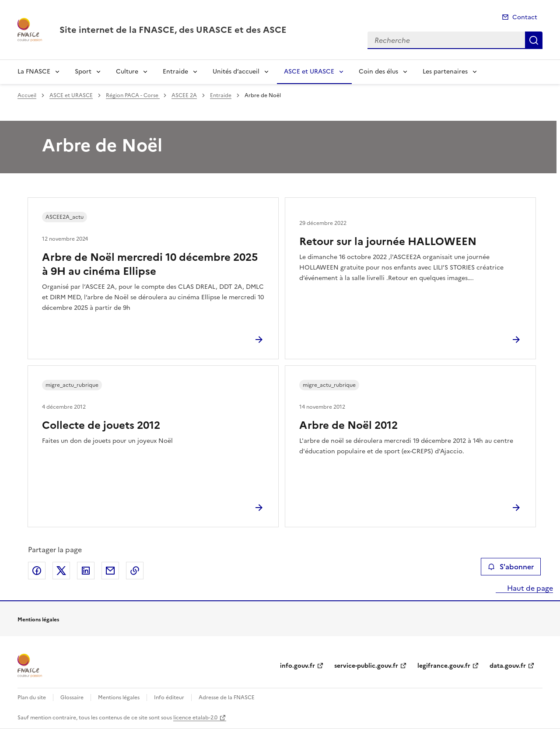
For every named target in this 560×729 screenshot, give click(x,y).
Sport (83, 72)
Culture (127, 72)
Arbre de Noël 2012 (348, 425)
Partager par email (110, 571)
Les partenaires (445, 72)
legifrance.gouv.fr (444, 666)
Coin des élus (378, 72)
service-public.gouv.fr (366, 666)
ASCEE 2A (184, 95)
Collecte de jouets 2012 (101, 425)
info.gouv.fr (297, 666)
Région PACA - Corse (133, 95)
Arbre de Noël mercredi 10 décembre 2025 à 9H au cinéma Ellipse (150, 264)
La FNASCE (34, 72)
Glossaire (72, 697)
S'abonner (511, 567)
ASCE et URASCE (309, 72)
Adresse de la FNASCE (227, 697)
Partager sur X (61, 571)
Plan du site (32, 697)
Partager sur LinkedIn (86, 571)
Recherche (534, 40)
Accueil (27, 95)
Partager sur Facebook (37, 571)
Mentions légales (119, 697)
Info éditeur (169, 697)
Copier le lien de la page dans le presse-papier (135, 571)
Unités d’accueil (236, 72)
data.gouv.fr (508, 666)
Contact (525, 17)
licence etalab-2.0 (195, 718)
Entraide (175, 72)
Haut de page (529, 588)
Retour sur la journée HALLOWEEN (388, 242)
